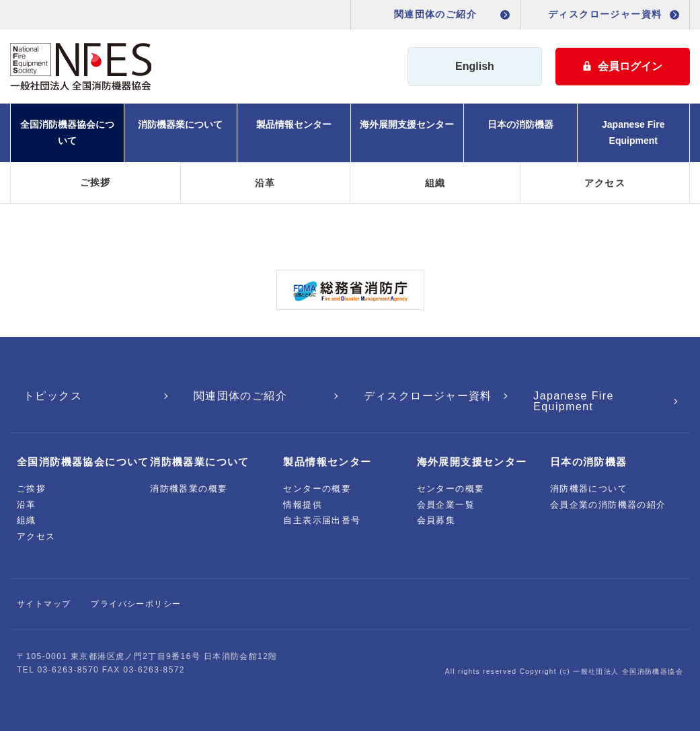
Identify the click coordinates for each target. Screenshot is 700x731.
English (475, 66)
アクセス (605, 183)
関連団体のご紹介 (435, 14)
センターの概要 (317, 489)
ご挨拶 (95, 182)
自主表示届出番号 (322, 520)
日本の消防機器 (520, 124)
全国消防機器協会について (67, 132)
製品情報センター (294, 124)
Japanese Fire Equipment (633, 132)
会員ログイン (623, 66)
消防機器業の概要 (189, 489)
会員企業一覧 (446, 505)
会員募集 (436, 520)
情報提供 (303, 505)
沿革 (265, 183)
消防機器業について (180, 124)
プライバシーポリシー (136, 604)
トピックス (53, 396)
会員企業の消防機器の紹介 (608, 505)
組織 (435, 183)
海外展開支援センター (407, 124)
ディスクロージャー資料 (605, 14)
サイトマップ (44, 604)
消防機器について (589, 489)
